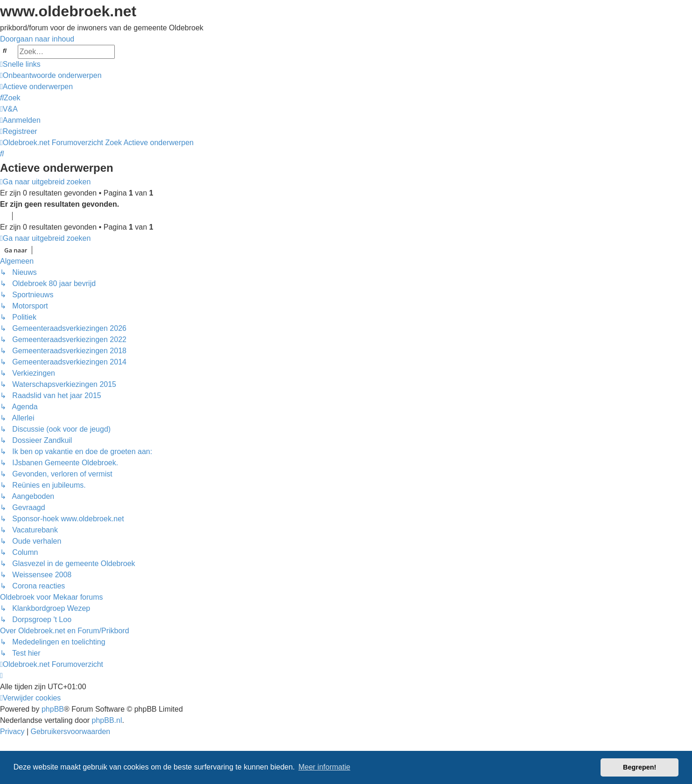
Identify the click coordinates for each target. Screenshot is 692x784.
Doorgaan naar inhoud (37, 39)
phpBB (53, 709)
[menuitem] (51, 75)
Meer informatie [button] (324, 767)
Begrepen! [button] (640, 767)
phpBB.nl (107, 720)
